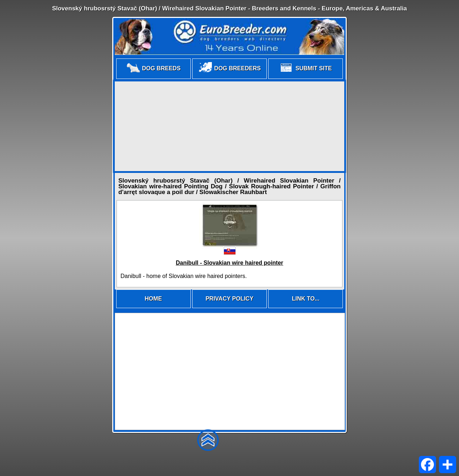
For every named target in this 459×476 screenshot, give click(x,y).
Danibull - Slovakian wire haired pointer (229, 263)
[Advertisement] (229, 126)
